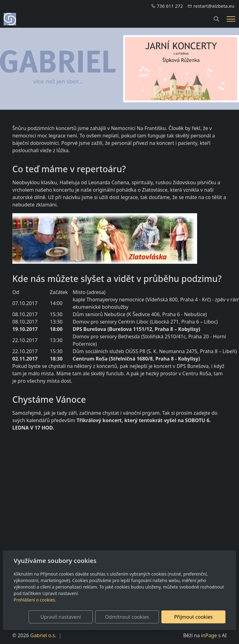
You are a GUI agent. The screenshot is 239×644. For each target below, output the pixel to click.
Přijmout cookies (196, 617)
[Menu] (231, 19)
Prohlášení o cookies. (35, 600)
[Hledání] (217, 19)
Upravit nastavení (73, 617)
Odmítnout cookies (134, 617)
